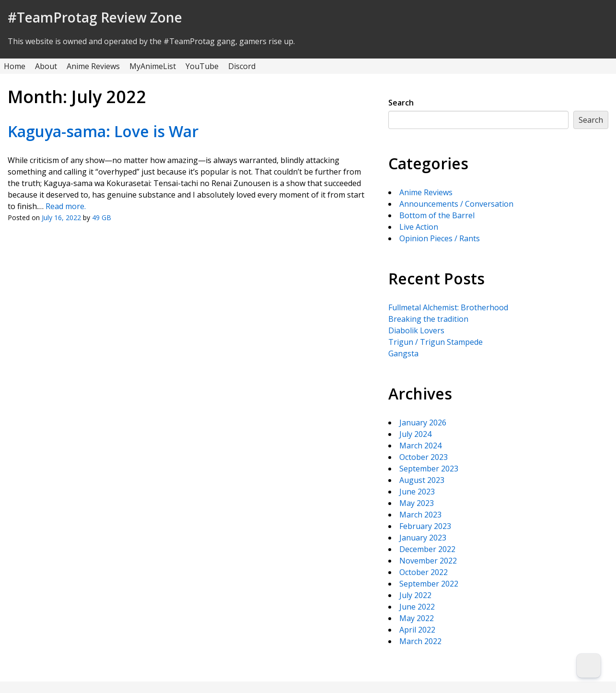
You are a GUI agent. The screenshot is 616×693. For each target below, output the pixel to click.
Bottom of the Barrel (437, 215)
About (46, 66)
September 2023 (429, 469)
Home (15, 66)
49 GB (102, 217)
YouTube (202, 66)
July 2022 (415, 595)
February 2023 (425, 526)
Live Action (419, 227)
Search (401, 103)
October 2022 (424, 572)
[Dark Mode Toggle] (589, 666)
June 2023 (417, 492)
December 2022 (427, 549)
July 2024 (415, 434)
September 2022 (429, 584)
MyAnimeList (153, 66)
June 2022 (417, 607)
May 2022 (417, 618)
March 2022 (420, 641)
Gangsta (403, 353)
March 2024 (420, 446)
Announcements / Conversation (456, 204)
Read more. (66, 206)
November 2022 (428, 561)
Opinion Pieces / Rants (440, 238)
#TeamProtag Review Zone (95, 17)
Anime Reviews (93, 66)
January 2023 (423, 538)
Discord (242, 66)
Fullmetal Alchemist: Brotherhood (448, 307)
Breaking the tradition (428, 319)
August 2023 (422, 480)
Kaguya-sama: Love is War (103, 131)
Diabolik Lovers (416, 330)
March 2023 (420, 515)
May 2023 (417, 503)
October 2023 (424, 457)
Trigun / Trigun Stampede (436, 342)
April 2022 (417, 630)
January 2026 (423, 423)
